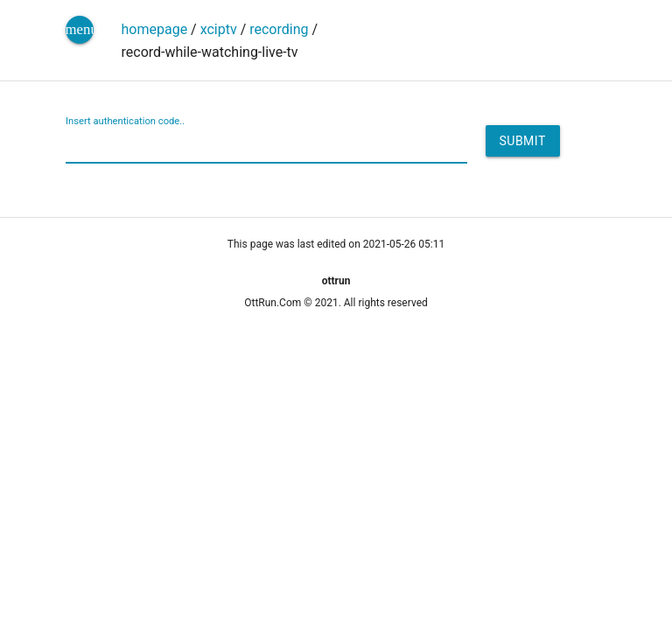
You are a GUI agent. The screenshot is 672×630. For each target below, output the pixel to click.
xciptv (219, 29)
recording (279, 29)
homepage (155, 29)
